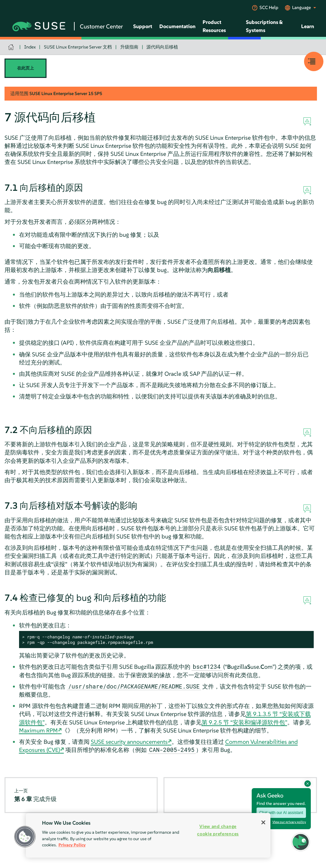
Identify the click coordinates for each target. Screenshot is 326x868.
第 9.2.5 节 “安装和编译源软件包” (244, 722)
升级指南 (129, 47)
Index (30, 47)
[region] (148, 835)
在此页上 (26, 68)
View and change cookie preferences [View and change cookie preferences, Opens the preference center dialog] (218, 830)
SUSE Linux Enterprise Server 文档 (78, 47)
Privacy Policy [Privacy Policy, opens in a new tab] (72, 845)
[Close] (263, 822)
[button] (301, 842)
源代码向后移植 (162, 47)
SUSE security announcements (129, 742)
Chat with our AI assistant (281, 813)
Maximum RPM (38, 730)
